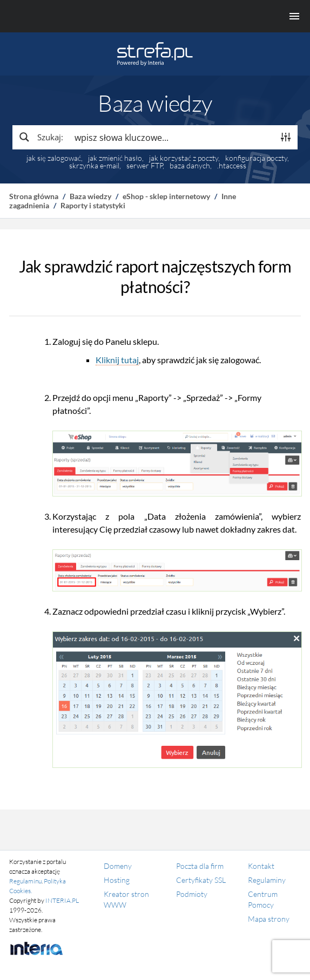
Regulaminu (25, 881)
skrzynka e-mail (94, 166)
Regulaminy (267, 880)
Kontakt (261, 866)
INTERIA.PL (62, 900)
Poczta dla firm (200, 866)
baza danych (190, 166)
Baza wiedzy (90, 196)
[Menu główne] (155, 16)
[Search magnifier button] (41, 137)
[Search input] (172, 137)
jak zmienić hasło (115, 158)
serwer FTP (144, 166)
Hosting (117, 880)
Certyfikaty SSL (201, 880)
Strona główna (34, 196)
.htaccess (232, 166)
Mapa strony (269, 919)
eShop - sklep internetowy (166, 196)
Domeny (118, 866)
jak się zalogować (54, 158)
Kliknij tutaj (117, 360)
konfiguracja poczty (256, 158)
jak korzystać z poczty (184, 158)
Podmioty (192, 894)
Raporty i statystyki (93, 205)
